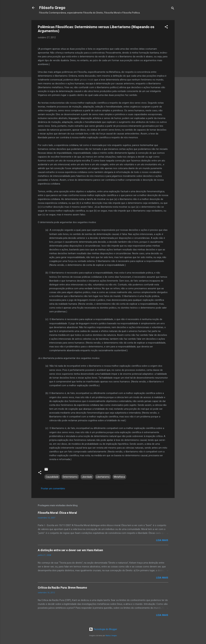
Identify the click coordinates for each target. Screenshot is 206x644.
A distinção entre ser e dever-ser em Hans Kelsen (70, 550)
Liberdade (87, 477)
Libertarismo (103, 477)
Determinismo (70, 477)
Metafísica (119, 477)
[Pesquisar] (173, 9)
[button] (166, 27)
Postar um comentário (53, 489)
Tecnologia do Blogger (103, 629)
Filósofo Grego (52, 8)
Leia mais (162, 540)
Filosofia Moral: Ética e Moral (57, 513)
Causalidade (52, 477)
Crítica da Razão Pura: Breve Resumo (62, 588)
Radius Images (111, 636)
